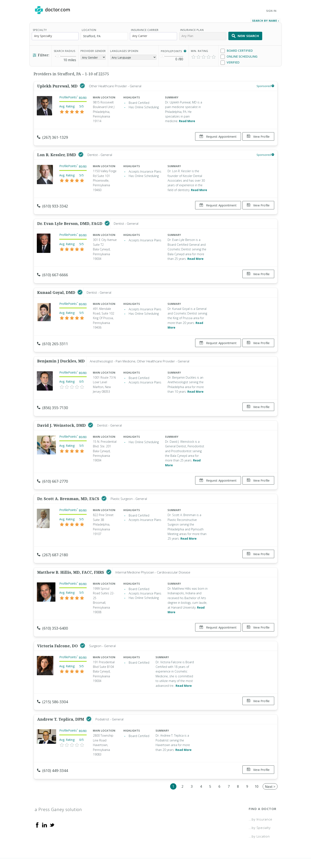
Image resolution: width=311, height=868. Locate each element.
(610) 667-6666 (52, 270)
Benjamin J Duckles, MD (61, 353)
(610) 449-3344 (52, 753)
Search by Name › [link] (266, 19)
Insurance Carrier (145, 28)
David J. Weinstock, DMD (62, 415)
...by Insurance (260, 800)
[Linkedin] (45, 806)
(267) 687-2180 (52, 543)
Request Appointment (216, 135)
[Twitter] (52, 806)
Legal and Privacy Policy (160, 850)
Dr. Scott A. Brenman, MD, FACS (69, 487)
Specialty (40, 28)
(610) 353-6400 (52, 614)
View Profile (258, 135)
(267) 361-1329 (52, 136)
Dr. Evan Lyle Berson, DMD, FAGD (70, 219)
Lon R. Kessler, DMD (57, 152)
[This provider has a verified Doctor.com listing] (82, 85)
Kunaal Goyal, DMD (57, 286)
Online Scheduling (239, 55)
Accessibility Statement (242, 850)
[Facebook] (37, 806)
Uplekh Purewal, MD (58, 85)
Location (89, 28)
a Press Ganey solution (58, 791)
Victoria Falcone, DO (58, 630)
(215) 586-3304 (52, 686)
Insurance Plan (192, 28)
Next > (270, 768)
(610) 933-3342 (52, 203)
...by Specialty (260, 809)
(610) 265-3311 (52, 337)
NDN (273, 850)
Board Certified (237, 49)
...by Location (259, 817)
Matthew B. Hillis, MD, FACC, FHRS (71, 559)
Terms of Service (201, 850)
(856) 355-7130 (52, 399)
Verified (230, 61)
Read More (187, 120)
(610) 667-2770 (52, 471)
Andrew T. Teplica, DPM (61, 702)
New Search (245, 34)
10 (257, 768)
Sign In (271, 11)
